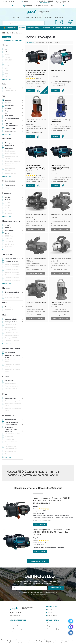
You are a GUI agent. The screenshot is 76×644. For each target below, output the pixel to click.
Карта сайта (15, 626)
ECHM (7, 65)
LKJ (6, 52)
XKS (6, 74)
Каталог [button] (16, 18)
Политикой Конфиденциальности (48, 592)
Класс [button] (5, 84)
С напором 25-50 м (11, 322)
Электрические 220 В (12, 292)
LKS (6, 68)
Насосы (22, 28)
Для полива (9, 148)
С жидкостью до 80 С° (12, 270)
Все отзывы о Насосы (38, 561)
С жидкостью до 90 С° (12, 275)
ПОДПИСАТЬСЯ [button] (56, 588)
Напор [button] (5, 315)
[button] (44, 3)
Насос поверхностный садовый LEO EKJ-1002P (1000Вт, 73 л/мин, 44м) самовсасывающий (52, 501)
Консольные (9, 437)
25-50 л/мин (9, 236)
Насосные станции (34, 28)
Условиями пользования (37, 594)
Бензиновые (9, 295)
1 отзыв (38, 79)
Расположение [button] (9, 181)
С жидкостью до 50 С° (12, 264)
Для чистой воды (11, 398)
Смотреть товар (40, 524)
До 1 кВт (8, 200)
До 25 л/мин (9, 247)
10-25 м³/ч (9, 228)
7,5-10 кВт (8, 213)
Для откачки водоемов (13, 161)
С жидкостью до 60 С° (12, 267)
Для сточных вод (11, 173)
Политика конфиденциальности (57, 629)
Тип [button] (4, 96)
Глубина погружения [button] (11, 348)
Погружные (9, 188)
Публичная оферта (17, 629)
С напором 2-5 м (10, 325)
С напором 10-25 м (11, 319)
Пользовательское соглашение (21, 632)
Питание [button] (6, 288)
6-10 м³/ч (8, 225)
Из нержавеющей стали (13, 434)
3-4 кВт (8, 205)
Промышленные (10, 91)
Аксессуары (47, 28)
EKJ (6, 49)
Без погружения (10, 353)
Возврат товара (52, 616)
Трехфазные (9, 310)
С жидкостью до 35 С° (12, 259)
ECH (7, 63)
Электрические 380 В (12, 298)
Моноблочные (10, 439)
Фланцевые (9, 454)
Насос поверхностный (12, 118)
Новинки (48, 18)
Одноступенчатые (11, 389)
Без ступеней (9, 381)
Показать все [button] (7, 79)
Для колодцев (10, 146)
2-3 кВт (8, 203)
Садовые (8, 100)
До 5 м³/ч (8, 233)
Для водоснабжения (12, 143)
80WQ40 (8, 57)
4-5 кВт (8, 208)
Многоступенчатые (11, 386)
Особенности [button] (8, 416)
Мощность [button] (7, 193)
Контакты (59, 18)
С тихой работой (10, 451)
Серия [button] (5, 45)
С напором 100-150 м (12, 335)
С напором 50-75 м (11, 330)
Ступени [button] (6, 377)
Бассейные (9, 103)
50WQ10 (8, 55)
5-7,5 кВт (8, 211)
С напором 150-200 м (12, 338)
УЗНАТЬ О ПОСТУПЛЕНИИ (36, 229)
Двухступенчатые (11, 383)
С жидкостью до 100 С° (13, 278)
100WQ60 (8, 60)
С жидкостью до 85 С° (12, 272)
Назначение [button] (7, 139)
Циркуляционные (11, 131)
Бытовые (8, 88)
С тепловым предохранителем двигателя (11, 429)
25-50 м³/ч (9, 239)
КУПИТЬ (30, 91)
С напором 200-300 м (12, 341)
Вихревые (8, 108)
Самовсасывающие (11, 121)
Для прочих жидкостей (13, 401)
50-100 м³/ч (9, 241)
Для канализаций (11, 154)
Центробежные (10, 128)
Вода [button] (5, 394)
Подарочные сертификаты (63, 28)
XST (6, 76)
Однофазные (9, 307)
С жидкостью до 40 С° (12, 261)
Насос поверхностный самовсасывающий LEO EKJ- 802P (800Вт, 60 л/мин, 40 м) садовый (52, 532)
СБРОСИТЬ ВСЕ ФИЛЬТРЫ (13, 41)
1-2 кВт (8, 197)
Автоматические (10, 420)
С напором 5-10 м (11, 327)
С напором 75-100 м (12, 333)
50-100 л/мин (10, 231)
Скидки (49, 626)
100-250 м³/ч (9, 244)
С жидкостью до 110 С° (13, 280)
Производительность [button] (11, 221)
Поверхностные (10, 185)
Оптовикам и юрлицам (32, 18)
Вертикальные (10, 106)
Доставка (50, 610)
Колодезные (9, 116)
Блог (49, 623)
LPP (6, 71)
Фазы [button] (5, 303)
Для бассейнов (10, 151)
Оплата (49, 613)
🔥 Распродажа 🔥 (10, 28)
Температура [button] (8, 255)
